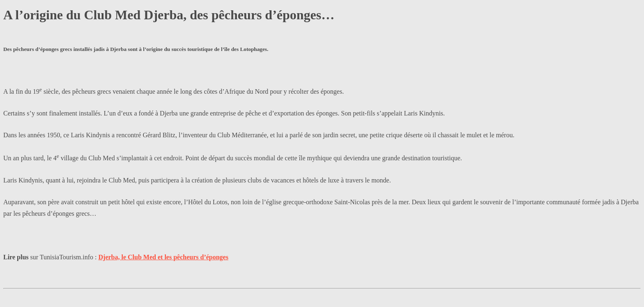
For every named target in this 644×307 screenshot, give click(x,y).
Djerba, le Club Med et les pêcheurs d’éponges (163, 257)
